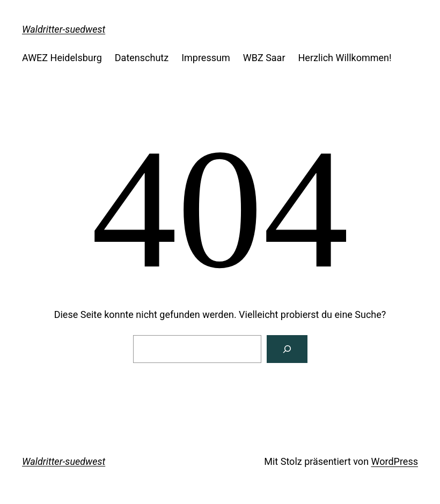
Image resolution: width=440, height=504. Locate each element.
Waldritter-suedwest (64, 29)
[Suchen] (287, 349)
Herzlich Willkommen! (345, 58)
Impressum (206, 58)
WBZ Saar (264, 58)
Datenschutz (142, 58)
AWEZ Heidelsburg (62, 58)
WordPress (395, 461)
